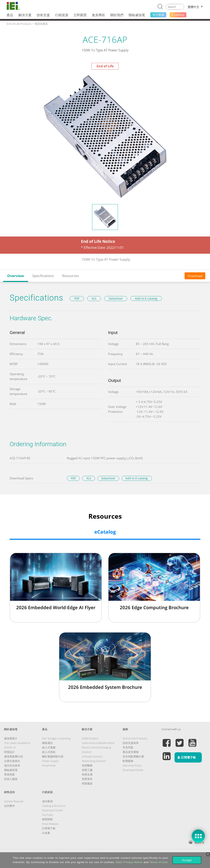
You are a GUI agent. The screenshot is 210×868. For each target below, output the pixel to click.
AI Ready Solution (92, 756)
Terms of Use (158, 862)
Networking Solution (94, 761)
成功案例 (47, 801)
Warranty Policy (132, 765)
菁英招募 (9, 774)
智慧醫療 (87, 765)
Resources (71, 276)
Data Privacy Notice (129, 862)
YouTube (47, 815)
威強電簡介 (11, 738)
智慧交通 (87, 774)
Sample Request (14, 801)
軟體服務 (128, 761)
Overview (16, 276)
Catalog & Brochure (54, 806)
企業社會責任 (12, 761)
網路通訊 (47, 743)
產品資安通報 (131, 752)
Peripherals (49, 765)
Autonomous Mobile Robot (98, 743)
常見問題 (128, 747)
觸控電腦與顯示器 (53, 756)
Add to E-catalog (146, 298)
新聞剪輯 (47, 819)
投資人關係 (11, 779)
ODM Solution (90, 738)
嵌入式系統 (49, 752)
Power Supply (50, 761)
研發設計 (9, 752)
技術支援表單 (131, 743)
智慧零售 (87, 779)
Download (195, 276)
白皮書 (46, 833)
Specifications (43, 276)
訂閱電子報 (49, 828)
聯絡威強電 (11, 770)
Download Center (133, 770)
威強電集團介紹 (13, 756)
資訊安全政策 (12, 765)
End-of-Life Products (135, 738)
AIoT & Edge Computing (56, 738)
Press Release (50, 824)
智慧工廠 (87, 770)
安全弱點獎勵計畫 (133, 756)
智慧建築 (87, 783)
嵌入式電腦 (49, 747)
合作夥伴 (9, 806)
